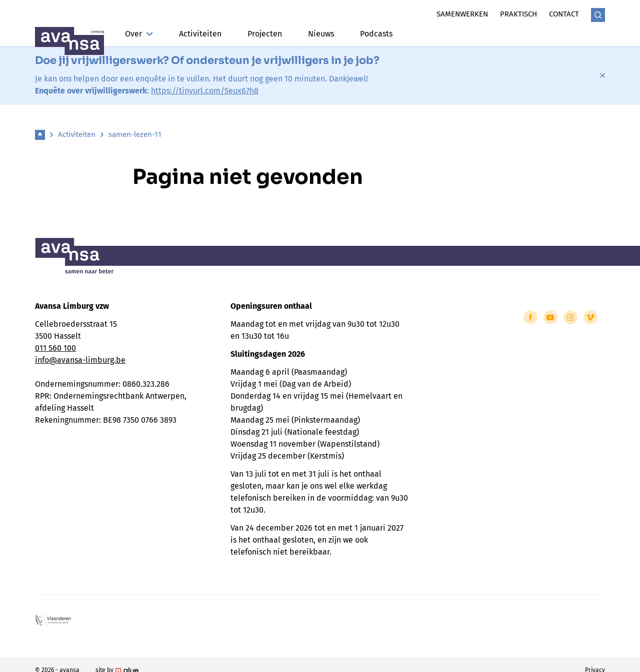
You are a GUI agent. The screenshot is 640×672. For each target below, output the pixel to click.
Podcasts (376, 34)
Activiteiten (200, 34)
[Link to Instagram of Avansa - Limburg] (570, 317)
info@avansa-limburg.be (80, 360)
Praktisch (518, 14)
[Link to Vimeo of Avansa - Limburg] (590, 317)
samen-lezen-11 (135, 134)
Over (139, 34)
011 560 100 (55, 348)
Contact (564, 14)
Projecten (265, 34)
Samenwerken (462, 14)
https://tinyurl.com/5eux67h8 (205, 91)
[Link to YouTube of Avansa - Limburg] (550, 317)
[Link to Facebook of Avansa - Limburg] (530, 317)
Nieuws (321, 34)
